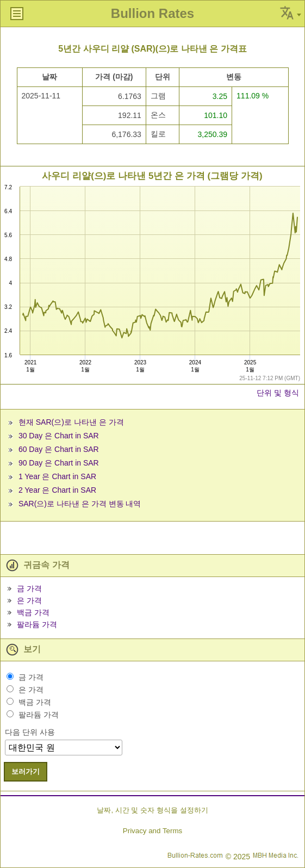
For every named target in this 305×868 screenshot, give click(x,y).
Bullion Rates (152, 13)
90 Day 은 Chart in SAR (59, 463)
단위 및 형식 (278, 393)
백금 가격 (33, 612)
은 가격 (29, 600)
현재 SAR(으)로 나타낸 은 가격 (71, 422)
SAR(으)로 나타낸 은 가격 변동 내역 (80, 504)
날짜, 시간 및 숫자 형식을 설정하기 (152, 810)
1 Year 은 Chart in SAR (57, 476)
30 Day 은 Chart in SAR (59, 436)
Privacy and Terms (152, 831)
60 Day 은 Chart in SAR (59, 449)
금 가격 (29, 588)
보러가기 (26, 771)
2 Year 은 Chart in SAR (57, 490)
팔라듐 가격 (37, 624)
